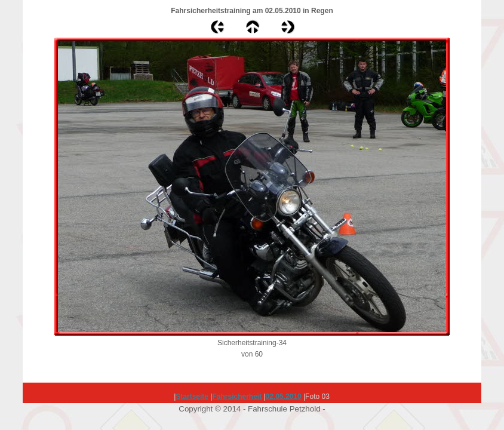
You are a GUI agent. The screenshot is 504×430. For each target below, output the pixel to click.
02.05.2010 (284, 397)
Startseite (192, 397)
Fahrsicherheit (237, 397)
